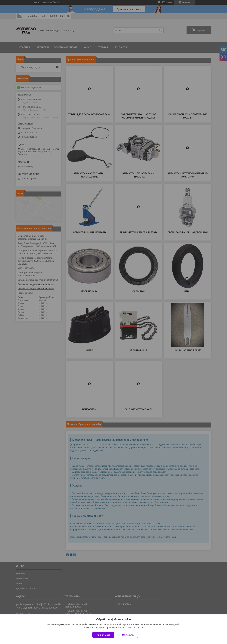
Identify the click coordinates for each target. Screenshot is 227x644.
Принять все (103, 635)
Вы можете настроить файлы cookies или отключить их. (112, 628)
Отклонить (128, 635)
